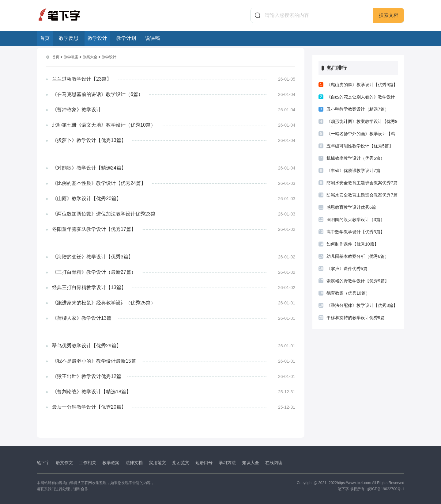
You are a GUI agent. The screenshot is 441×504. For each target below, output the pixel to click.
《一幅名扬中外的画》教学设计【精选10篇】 (361, 135)
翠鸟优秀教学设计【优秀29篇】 (87, 345)
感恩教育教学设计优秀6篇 (351, 207)
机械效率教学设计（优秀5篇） (356, 158)
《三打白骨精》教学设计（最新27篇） (94, 272)
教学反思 (69, 38)
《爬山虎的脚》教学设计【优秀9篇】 (362, 85)
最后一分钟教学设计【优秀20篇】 (89, 407)
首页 (45, 38)
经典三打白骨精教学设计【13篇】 (89, 287)
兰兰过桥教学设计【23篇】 (82, 79)
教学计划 (126, 38)
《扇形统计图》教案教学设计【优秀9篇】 (362, 123)
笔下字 (43, 462)
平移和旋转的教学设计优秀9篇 (356, 318)
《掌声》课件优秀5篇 (347, 269)
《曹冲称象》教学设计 (77, 109)
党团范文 (181, 462)
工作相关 (88, 462)
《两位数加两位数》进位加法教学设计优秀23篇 (104, 214)
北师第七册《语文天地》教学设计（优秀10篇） (104, 125)
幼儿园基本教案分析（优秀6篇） (358, 256)
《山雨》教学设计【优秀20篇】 (87, 198)
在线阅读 (274, 462)
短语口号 (204, 462)
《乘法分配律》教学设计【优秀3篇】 (362, 305)
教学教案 (71, 57)
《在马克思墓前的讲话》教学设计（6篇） (98, 94)
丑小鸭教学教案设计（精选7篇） (358, 109)
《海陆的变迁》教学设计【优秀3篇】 (93, 256)
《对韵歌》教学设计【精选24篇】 (89, 168)
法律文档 (134, 462)
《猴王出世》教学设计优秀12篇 (87, 376)
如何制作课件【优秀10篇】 (352, 244)
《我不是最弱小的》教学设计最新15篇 (94, 361)
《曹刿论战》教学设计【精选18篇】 (92, 391)
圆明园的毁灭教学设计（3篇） (356, 220)
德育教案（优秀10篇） (348, 293)
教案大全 (90, 57)
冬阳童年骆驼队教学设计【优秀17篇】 (94, 229)
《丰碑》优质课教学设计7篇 (353, 170)
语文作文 (64, 462)
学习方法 (227, 462)
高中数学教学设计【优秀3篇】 (356, 232)
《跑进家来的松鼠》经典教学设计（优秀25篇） (104, 302)
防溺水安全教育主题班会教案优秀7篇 (362, 183)
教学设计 (97, 38)
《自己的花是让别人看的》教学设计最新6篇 (361, 98)
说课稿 (153, 38)
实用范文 (157, 462)
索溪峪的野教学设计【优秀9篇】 (358, 281)
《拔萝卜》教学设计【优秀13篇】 (89, 140)
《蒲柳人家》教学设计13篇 (82, 318)
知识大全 (251, 462)
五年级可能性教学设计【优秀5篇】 (360, 146)
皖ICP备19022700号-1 (386, 489)
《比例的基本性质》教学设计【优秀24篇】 (99, 183)
